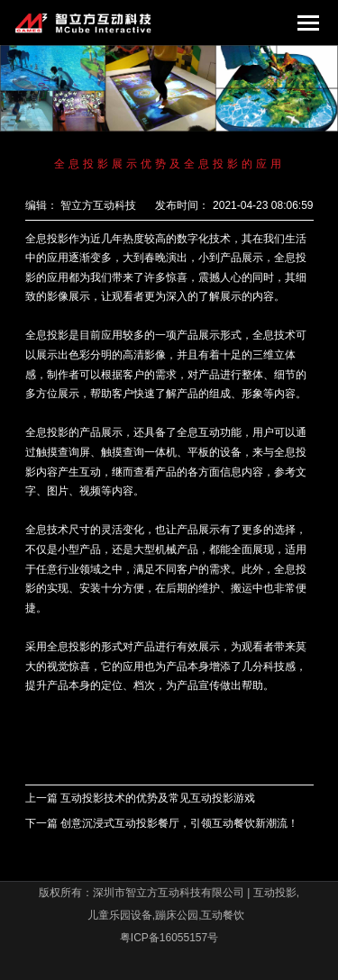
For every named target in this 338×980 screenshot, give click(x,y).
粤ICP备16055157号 (169, 938)
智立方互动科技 (98, 205)
